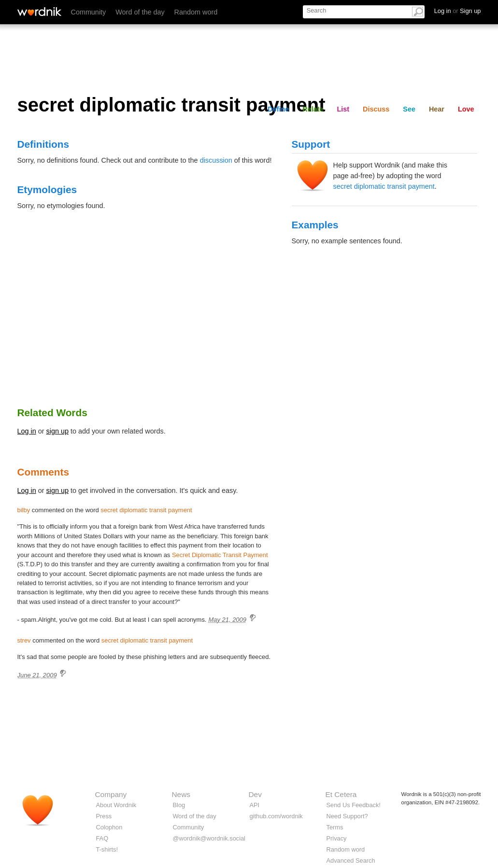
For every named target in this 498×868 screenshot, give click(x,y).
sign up (57, 431)
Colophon (109, 827)
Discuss (376, 109)
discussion (216, 160)
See (409, 109)
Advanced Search (351, 861)
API (255, 805)
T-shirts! (107, 849)
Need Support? (347, 816)
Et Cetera (341, 794)
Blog (179, 805)
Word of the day (140, 12)
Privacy (337, 838)
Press (104, 816)
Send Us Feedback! (354, 805)
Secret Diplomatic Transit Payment (220, 555)
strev (24, 640)
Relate (313, 109)
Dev (255, 794)
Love (466, 109)
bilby (24, 510)
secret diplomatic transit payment (384, 186)
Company (111, 794)
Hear (437, 109)
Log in (27, 431)
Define (278, 109)
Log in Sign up (458, 11)
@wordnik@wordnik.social (209, 838)
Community (89, 12)
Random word (196, 12)
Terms (335, 827)
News (181, 794)
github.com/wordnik (276, 816)
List (343, 109)
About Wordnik (116, 805)
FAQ (102, 838)
